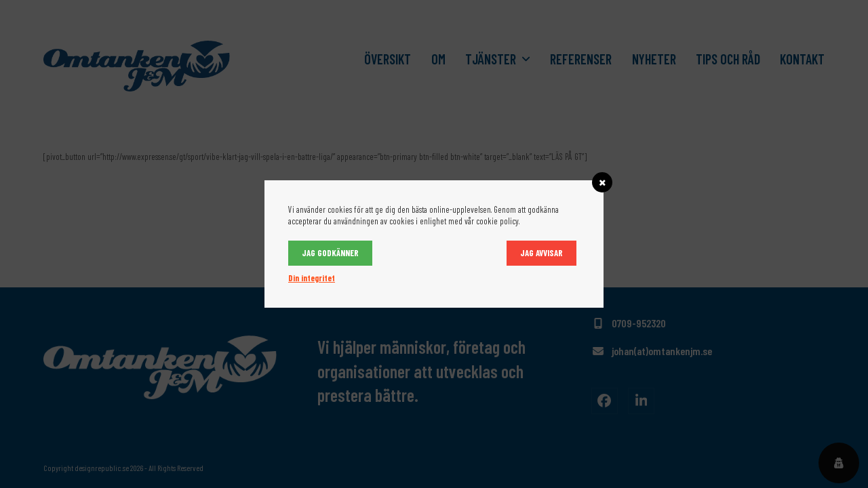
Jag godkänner (330, 253)
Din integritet (312, 278)
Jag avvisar (541, 253)
